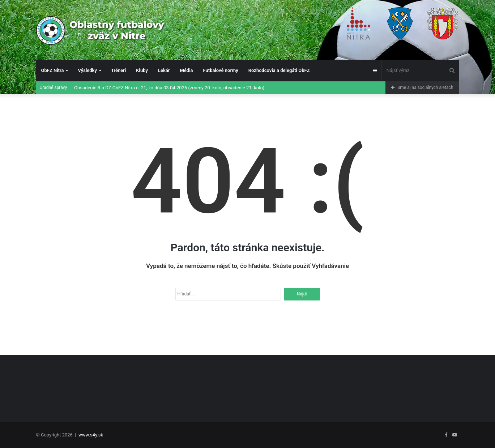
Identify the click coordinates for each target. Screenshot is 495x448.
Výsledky (87, 70)
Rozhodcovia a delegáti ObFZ (279, 70)
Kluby (142, 70)
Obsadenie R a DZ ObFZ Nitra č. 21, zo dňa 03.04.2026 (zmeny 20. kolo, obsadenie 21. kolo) (169, 88)
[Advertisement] (248, 382)
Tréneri (118, 70)
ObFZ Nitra (53, 70)
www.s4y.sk (91, 435)
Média (186, 70)
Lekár (164, 70)
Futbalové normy (221, 70)
